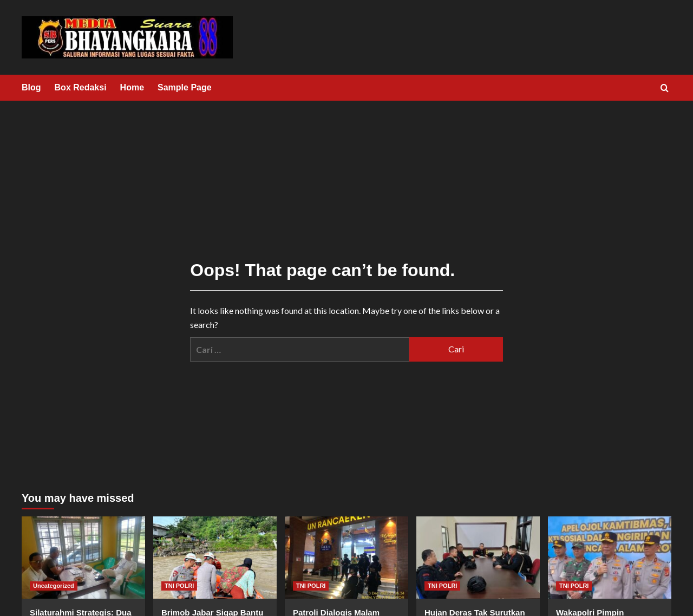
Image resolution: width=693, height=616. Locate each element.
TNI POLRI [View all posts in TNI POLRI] (179, 586)
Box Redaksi (81, 87)
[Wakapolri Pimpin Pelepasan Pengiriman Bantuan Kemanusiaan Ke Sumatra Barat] (610, 558)
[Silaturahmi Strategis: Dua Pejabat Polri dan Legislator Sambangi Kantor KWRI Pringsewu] (83, 558)
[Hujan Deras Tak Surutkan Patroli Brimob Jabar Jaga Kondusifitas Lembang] (478, 558)
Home (132, 87)
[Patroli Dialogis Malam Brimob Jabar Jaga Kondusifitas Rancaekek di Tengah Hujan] (346, 558)
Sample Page (185, 87)
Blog (31, 87)
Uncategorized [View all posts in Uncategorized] (54, 586)
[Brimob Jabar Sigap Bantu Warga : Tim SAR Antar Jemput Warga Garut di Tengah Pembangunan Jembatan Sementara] (215, 558)
